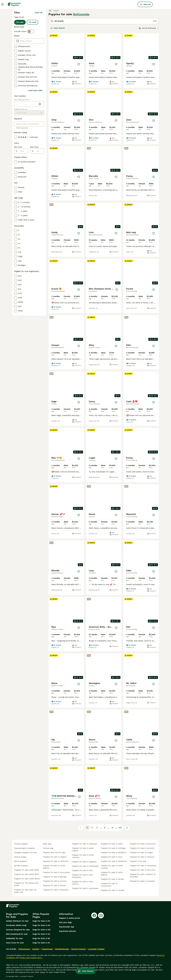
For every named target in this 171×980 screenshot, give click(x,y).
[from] (23, 151)
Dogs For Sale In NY (41, 925)
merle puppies (20, 861)
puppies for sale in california (56, 861)
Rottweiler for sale (14, 938)
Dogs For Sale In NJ (41, 934)
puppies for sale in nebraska (85, 844)
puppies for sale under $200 (27, 870)
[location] (29, 104)
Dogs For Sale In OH (42, 930)
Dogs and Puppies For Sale (17, 915)
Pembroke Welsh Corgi (16, 925)
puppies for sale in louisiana (142, 881)
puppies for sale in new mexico (82, 883)
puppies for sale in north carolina (112, 867)
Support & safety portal (70, 918)
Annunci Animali (78, 949)
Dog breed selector (68, 931)
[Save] (79, 64)
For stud (32, 22)
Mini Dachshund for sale (17, 934)
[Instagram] (101, 915)
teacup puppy (20, 857)
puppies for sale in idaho (112, 844)
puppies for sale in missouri (142, 857)
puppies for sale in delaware (114, 853)
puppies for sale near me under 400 (25, 891)
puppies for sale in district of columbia (143, 876)
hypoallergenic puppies (24, 848)
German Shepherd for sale (18, 930)
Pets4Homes (24, 949)
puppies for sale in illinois (55, 885)
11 (112, 828)
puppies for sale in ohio (82, 870)
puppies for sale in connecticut (109, 885)
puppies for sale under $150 (26, 874)
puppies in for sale (138, 861)
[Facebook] (94, 915)
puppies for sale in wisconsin (143, 844)
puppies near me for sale (54, 853)
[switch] (31, 31)
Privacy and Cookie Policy (31, 958)
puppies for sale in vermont (142, 848)
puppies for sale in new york (142, 870)
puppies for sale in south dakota (54, 867)
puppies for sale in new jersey (56, 872)
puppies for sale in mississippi (85, 866)
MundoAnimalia (62, 949)
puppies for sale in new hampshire (82, 876)
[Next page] (127, 828)
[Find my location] (40, 104)
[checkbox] (16, 46)
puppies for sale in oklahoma (114, 861)
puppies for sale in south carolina (83, 856)
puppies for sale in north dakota (112, 874)
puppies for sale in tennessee (85, 888)
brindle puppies (21, 866)
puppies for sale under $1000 (27, 879)
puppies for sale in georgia (55, 877)
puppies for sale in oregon (141, 853)
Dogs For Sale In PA (41, 921)
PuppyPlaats (47, 949)
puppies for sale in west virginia (83, 849)
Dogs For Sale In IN (41, 943)
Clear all (39, 13)
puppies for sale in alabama (84, 862)
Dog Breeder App (67, 927)
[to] (39, 151)
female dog (48, 848)
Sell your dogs (65, 922)
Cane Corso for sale (15, 943)
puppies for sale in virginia (55, 857)
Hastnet (36, 949)
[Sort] (149, 28)
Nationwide (81, 14)
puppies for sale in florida (112, 879)
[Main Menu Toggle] (2, 4)
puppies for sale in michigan (113, 848)
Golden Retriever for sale (17, 921)
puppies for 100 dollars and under (26, 884)
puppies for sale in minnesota (143, 866)
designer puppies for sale (25, 853)
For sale (20, 22)
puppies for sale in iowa (112, 857)
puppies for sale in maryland (56, 890)
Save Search (58, 28)
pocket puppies (21, 844)
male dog (47, 844)
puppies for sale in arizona (55, 881)
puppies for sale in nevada (113, 890)
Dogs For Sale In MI (41, 938)
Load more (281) (35, 90)
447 (120, 828)
